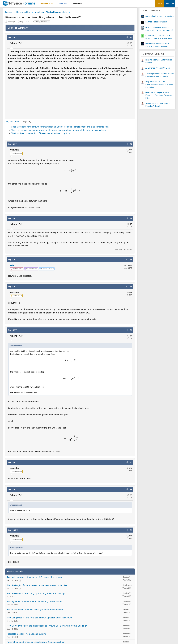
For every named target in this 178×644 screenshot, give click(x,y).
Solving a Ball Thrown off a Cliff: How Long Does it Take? (43, 609)
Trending (86, 4)
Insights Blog (55, 4)
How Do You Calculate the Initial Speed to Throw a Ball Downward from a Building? (55, 633)
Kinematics (54, 23)
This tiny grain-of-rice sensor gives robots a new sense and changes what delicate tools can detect (67, 138)
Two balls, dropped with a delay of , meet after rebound (43, 585)
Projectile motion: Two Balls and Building (35, 641)
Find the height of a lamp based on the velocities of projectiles (45, 593)
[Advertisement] (70, 106)
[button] (64, 4)
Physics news (21, 129)
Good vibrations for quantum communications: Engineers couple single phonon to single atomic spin (68, 134)
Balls (45, 23)
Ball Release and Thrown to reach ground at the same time (44, 617)
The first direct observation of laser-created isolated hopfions (49, 141)
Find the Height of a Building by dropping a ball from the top (44, 601)
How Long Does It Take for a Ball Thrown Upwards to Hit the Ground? (49, 625)
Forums (71, 4)
